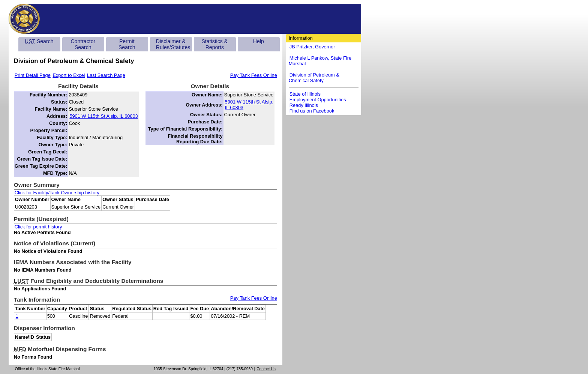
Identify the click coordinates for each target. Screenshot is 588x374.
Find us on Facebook (312, 111)
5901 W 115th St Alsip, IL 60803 (103, 116)
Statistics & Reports (214, 44)
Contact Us (266, 369)
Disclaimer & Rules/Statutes (173, 44)
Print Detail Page (33, 75)
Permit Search (127, 44)
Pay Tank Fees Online (254, 75)
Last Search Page (106, 75)
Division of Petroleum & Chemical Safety (314, 78)
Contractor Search (83, 44)
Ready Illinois (304, 105)
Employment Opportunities (318, 100)
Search (39, 41)
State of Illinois (305, 94)
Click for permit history (38, 227)
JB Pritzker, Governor (312, 47)
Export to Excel (69, 75)
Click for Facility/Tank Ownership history (57, 193)
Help (259, 41)
